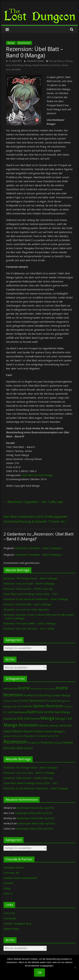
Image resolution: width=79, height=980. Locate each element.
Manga (11, 43)
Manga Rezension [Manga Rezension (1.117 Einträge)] (21, 725)
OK (39, 972)
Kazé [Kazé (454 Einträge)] (31, 712)
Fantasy (68, 61)
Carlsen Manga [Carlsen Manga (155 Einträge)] (61, 695)
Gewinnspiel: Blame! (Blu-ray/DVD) (35, 808)
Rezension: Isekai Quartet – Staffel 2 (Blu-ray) (28, 589)
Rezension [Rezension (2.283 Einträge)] (15, 742)
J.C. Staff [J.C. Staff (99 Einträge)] (8, 712)
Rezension (55, 65)
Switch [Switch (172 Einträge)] (29, 748)
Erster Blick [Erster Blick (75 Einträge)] (17, 706)
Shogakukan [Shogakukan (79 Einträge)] (34, 743)
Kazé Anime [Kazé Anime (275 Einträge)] (45, 712)
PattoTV (8, 894)
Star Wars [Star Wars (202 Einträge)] (17, 748)
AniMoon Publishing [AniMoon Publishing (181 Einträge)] (37, 695)
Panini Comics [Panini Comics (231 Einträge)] (34, 731)
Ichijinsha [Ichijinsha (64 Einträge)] (68, 706)
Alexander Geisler (36, 61)
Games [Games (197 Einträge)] (28, 706)
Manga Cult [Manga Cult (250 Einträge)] (64, 718)
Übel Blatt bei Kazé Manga (37, 475)
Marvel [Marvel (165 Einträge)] (44, 726)
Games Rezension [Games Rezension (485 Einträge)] (48, 706)
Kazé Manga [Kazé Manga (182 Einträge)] (62, 712)
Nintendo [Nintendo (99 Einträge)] (54, 726)
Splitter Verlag (11, 929)
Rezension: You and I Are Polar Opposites (26, 610)
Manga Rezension (41, 65)
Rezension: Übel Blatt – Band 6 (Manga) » (39, 555)
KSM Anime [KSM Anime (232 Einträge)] (32, 718)
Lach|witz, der (11, 873)
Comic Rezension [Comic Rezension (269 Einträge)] (32, 700)
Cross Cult (9, 913)
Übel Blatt (16, 70)
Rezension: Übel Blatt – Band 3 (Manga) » (39, 548)
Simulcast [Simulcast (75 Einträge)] (58, 743)
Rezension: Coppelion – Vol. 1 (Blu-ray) (33, 502)
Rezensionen (24, 43)
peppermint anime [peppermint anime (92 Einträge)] (13, 736)
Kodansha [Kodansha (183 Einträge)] (10, 719)
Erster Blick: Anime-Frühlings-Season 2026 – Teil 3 (31, 594)
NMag (7, 888)
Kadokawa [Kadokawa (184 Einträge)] (20, 712)
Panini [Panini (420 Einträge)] (18, 731)
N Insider (8, 883)
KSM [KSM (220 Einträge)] (20, 718)
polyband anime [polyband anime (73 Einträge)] (46, 736)
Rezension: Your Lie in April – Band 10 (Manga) (29, 584)
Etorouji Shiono (56, 61)
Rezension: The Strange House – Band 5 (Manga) (30, 578)
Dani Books (10, 918)
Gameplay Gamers (14, 868)
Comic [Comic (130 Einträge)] (7, 701)
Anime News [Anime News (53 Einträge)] (49, 689)
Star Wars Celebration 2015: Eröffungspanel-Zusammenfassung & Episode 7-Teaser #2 (36, 519)
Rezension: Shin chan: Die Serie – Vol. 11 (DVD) (29, 629)
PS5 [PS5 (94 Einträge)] (57, 736)
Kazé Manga (18, 65)
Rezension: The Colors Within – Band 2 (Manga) (30, 623)
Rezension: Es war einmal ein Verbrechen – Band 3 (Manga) (36, 599)
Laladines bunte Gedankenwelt (20, 878)
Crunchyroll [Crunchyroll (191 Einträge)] (53, 701)
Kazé (8, 65)
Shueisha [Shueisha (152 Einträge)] (47, 742)
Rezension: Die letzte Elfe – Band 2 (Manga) (27, 604)
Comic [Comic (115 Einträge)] (15, 701)
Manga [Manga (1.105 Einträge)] (47, 718)
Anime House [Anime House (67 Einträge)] (37, 689)
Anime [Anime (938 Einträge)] (24, 688)
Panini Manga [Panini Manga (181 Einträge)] (53, 731)
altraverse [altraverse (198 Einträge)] (10, 688)
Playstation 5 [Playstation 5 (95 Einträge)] (31, 736)
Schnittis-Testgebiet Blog (17, 924)
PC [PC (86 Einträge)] (64, 732)
